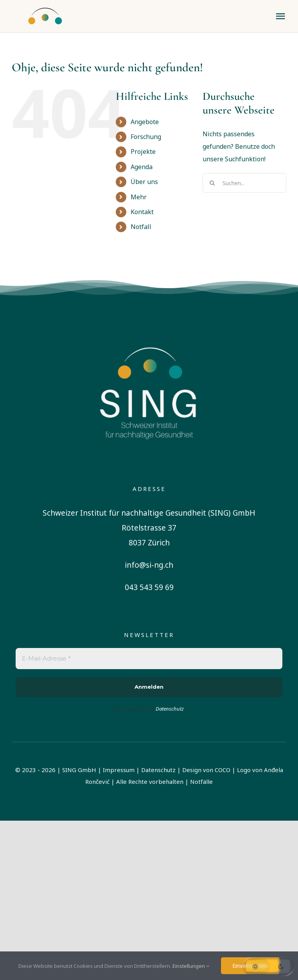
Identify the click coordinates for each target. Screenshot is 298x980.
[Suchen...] (244, 183)
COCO (223, 770)
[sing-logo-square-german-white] (149, 334)
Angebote (145, 122)
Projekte (143, 152)
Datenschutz (158, 770)
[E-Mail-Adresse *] (149, 659)
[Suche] (212, 183)
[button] (268, 967)
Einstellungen (191, 966)
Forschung (146, 137)
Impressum (119, 770)
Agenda (142, 167)
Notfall (141, 227)
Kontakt (142, 212)
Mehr (139, 197)
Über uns (144, 182)
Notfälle (201, 781)
